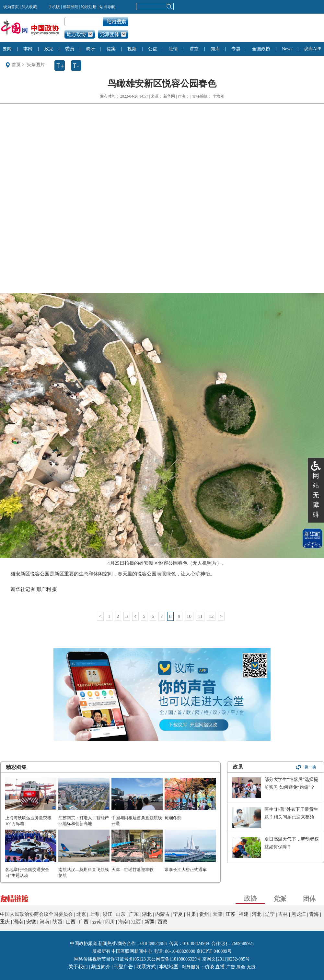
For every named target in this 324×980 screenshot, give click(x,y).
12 (211, 616)
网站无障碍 (316, 495)
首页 (16, 65)
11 (200, 616)
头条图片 (36, 65)
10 (189, 616)
